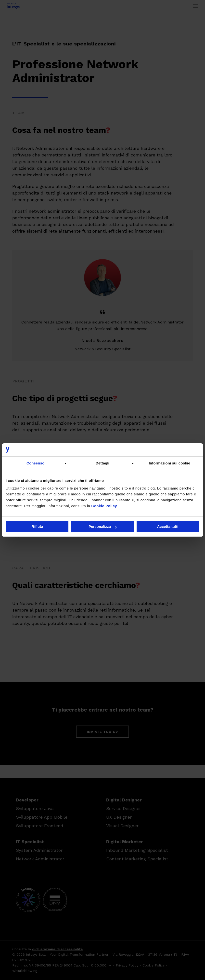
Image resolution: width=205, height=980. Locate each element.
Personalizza (103, 526)
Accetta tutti (168, 526)
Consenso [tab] (35, 463)
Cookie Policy (104, 506)
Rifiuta (37, 526)
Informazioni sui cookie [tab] (170, 463)
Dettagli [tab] (102, 463)
